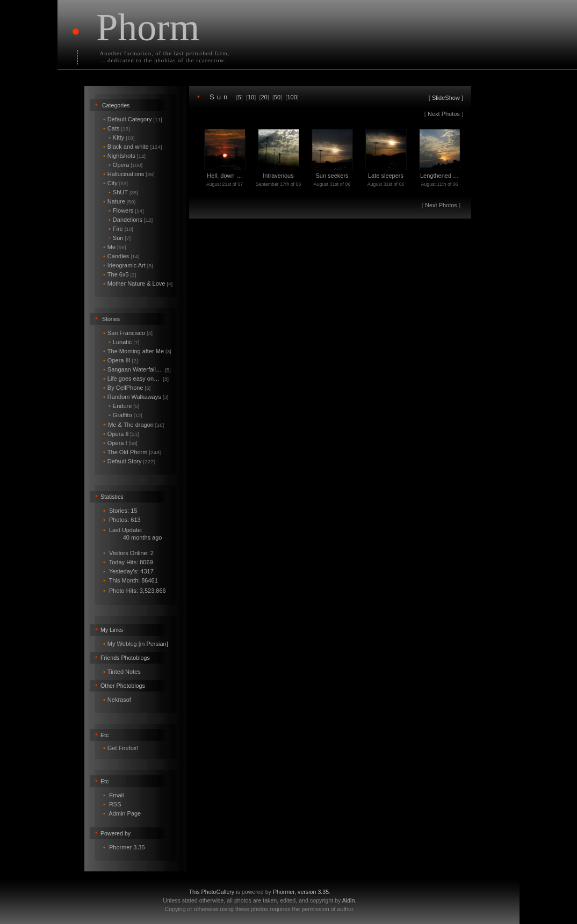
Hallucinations (129, 174)
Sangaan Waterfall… (137, 369)
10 (251, 97)
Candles (121, 256)
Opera (125, 165)
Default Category (133, 119)
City (116, 183)
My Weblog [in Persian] (138, 644)
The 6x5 (120, 274)
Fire (121, 229)
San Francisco (128, 333)
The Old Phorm (132, 452)
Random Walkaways (136, 397)
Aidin (349, 900)
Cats (117, 128)
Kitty (122, 137)
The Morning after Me (137, 351)
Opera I (120, 443)
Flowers (126, 210)
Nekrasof (119, 700)
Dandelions (131, 220)
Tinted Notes (124, 672)
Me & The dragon (134, 425)
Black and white (133, 147)
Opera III (120, 360)
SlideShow (446, 98)
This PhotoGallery (212, 892)
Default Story (129, 461)
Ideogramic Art (128, 265)
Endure (124, 406)
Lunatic (124, 342)
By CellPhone (127, 388)
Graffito (125, 415)
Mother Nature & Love (138, 283)
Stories (111, 319)
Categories (116, 105)
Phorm (148, 27)
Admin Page (125, 813)
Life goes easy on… (136, 379)
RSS (115, 804)
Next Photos (444, 114)
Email (117, 795)
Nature (119, 201)
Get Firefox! (123, 748)
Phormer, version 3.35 (301, 892)
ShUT (123, 192)
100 (292, 97)
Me (114, 247)
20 (264, 97)
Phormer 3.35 (127, 847)
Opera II (121, 434)
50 (277, 97)
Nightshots (124, 156)
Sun (120, 238)
